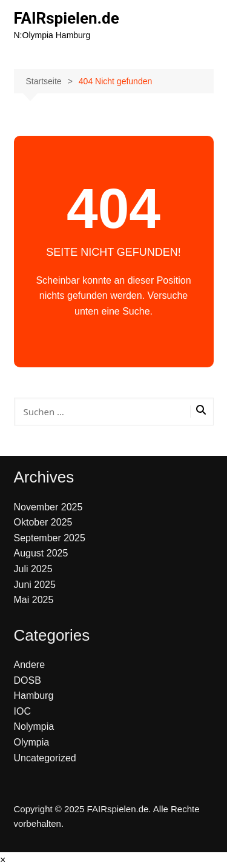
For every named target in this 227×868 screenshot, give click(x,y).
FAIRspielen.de (67, 18)
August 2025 (41, 553)
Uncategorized (45, 758)
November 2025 (48, 507)
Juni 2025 (35, 585)
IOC (22, 711)
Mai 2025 (34, 600)
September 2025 (50, 538)
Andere (30, 665)
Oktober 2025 (43, 522)
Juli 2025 (33, 569)
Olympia (32, 742)
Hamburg (34, 696)
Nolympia (34, 726)
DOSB (28, 680)
